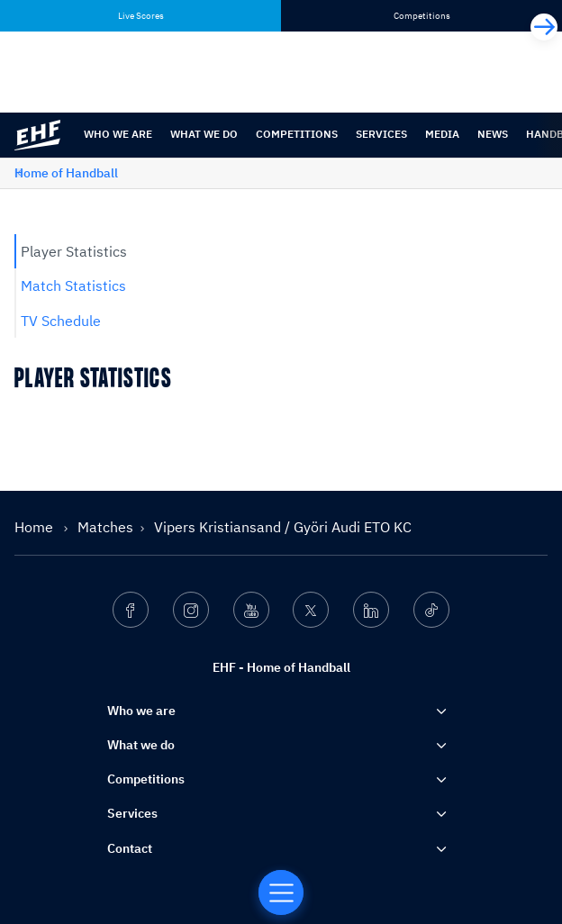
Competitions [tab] (422, 16)
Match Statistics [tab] (73, 285)
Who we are (118, 134)
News (493, 134)
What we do (204, 134)
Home (36, 527)
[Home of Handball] (281, 892)
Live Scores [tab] (141, 16)
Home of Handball (66, 173)
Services (381, 134)
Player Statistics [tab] (74, 251)
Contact (130, 848)
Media (442, 134)
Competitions (297, 134)
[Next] (544, 27)
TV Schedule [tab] (61, 321)
